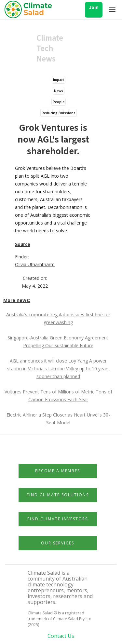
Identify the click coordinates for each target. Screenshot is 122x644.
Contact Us (61, 636)
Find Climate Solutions (58, 495)
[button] (112, 10)
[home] (30, 10)
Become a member (58, 471)
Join (94, 7)
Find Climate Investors (58, 519)
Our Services (58, 543)
